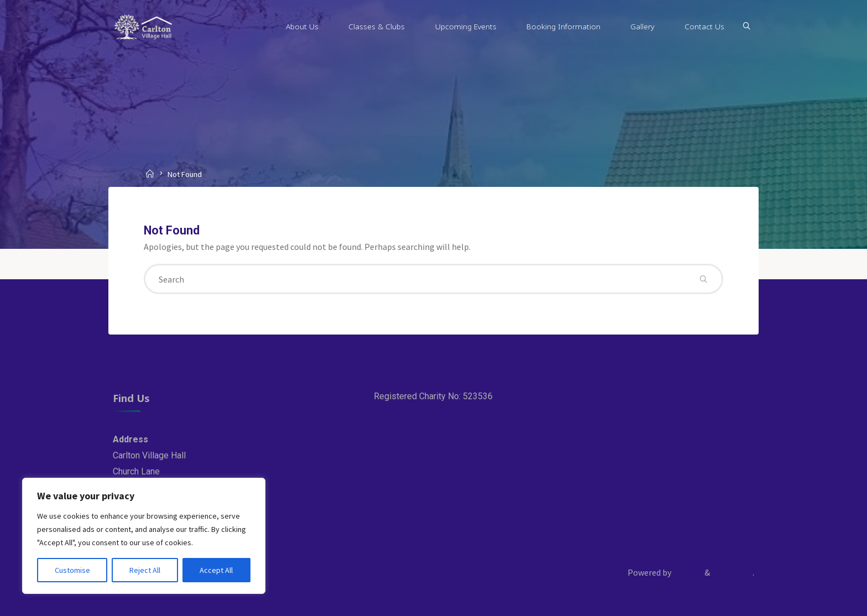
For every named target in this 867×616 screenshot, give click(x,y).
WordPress (732, 572)
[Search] (746, 27)
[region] (144, 536)
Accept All (216, 570)
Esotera (687, 572)
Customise (72, 570)
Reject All (145, 570)
